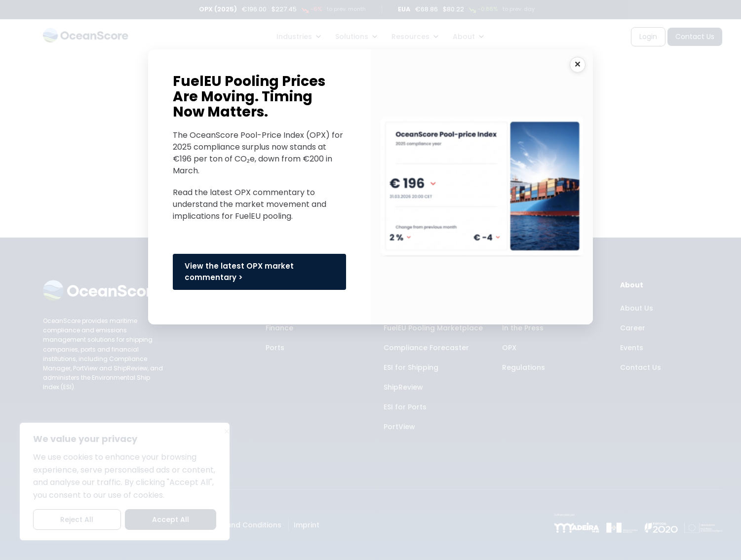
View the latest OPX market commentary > (239, 272)
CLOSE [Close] (578, 65)
